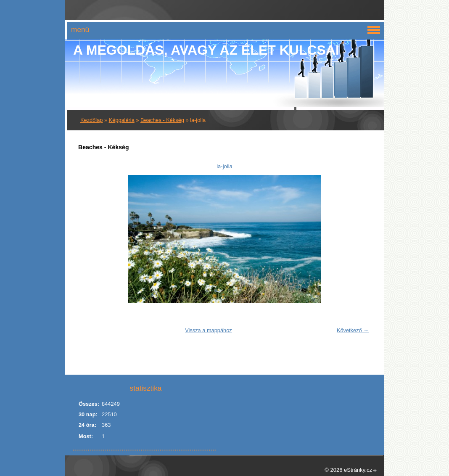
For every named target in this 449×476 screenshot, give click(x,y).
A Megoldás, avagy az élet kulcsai (206, 50)
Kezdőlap (91, 120)
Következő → (353, 330)
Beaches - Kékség (162, 120)
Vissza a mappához (208, 330)
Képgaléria (122, 120)
